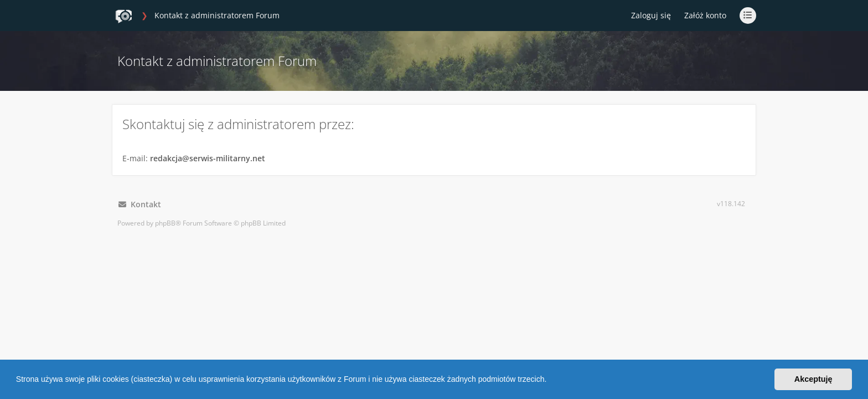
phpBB (165, 223)
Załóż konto (705, 15)
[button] (550, 381)
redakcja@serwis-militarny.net (208, 158)
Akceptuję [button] (813, 379)
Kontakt (140, 204)
